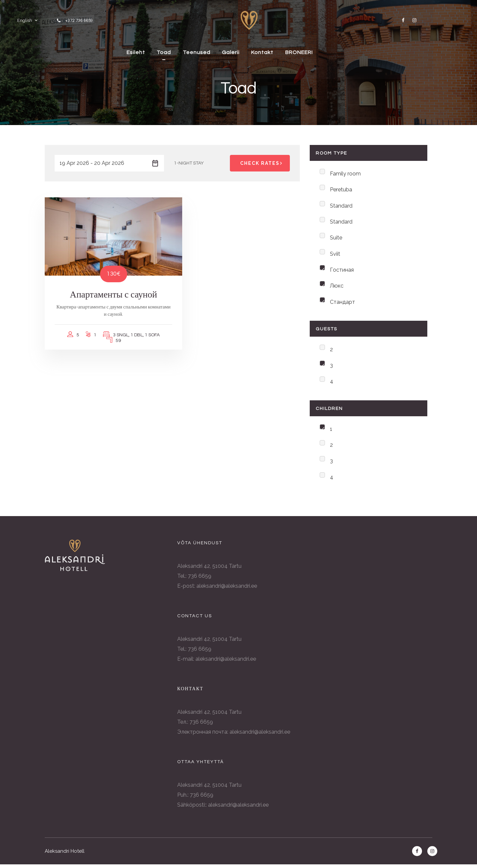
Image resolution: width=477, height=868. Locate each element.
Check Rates (262, 163)
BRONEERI (324, 51)
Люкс (337, 287)
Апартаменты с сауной (106, 286)
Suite (336, 239)
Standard (341, 206)
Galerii (253, 51)
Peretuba (341, 190)
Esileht (153, 51)
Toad (183, 51)
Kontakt (286, 51)
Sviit (335, 255)
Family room (345, 174)
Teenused (217, 51)
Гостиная (342, 271)
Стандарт (343, 304)
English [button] (24, 20)
